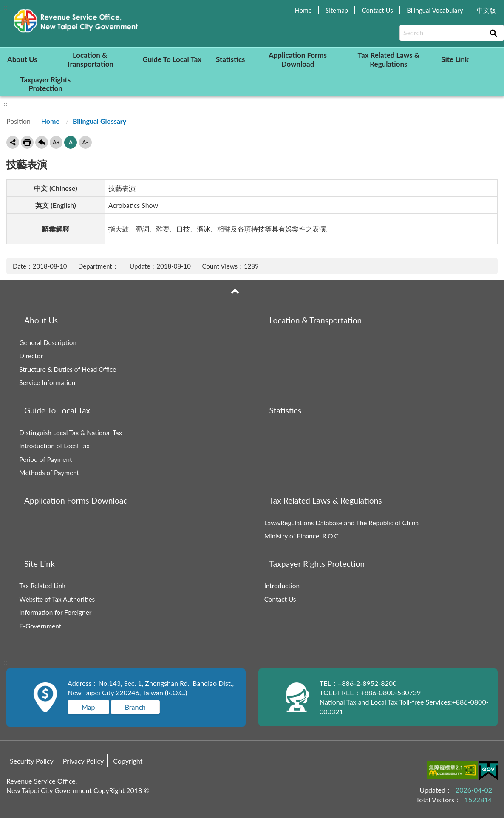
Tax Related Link (42, 586)
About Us (22, 59)
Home (303, 10)
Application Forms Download (298, 59)
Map (88, 707)
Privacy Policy (84, 761)
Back (42, 142)
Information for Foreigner (55, 612)
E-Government (40, 626)
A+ (56, 142)
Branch (135, 707)
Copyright (128, 761)
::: (5, 7)
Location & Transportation (90, 59)
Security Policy (32, 761)
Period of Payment (45, 459)
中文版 (486, 10)
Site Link (455, 59)
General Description (48, 342)
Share (13, 142)
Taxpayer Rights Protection (46, 84)
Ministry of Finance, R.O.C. (302, 536)
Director (31, 356)
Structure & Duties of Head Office (68, 369)
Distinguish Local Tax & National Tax (71, 433)
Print (27, 142)
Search (493, 33)
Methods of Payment (49, 473)
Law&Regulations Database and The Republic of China (342, 523)
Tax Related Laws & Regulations (389, 59)
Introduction (282, 586)
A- (85, 142)
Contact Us (378, 10)
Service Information (47, 382)
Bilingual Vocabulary (435, 10)
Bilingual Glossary (99, 121)
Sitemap (337, 10)
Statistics (231, 59)
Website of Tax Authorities (57, 599)
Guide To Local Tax (172, 59)
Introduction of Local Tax (54, 446)
